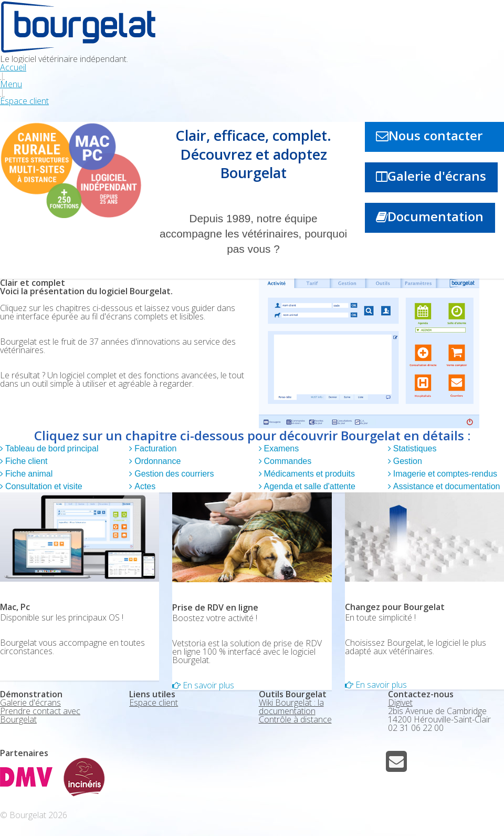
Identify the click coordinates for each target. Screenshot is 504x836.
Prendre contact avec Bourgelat (40, 715)
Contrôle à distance (295, 719)
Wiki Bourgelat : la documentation (291, 707)
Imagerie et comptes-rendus (444, 474)
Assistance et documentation (446, 487)
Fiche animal (28, 474)
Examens (281, 449)
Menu (11, 84)
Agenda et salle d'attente (309, 487)
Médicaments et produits (308, 474)
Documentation (435, 216)
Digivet (400, 703)
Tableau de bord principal (51, 449)
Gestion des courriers (173, 474)
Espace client (24, 101)
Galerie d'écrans (437, 176)
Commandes (287, 461)
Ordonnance (156, 461)
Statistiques (414, 449)
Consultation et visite (43, 487)
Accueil (13, 67)
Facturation (154, 449)
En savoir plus (207, 685)
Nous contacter (435, 135)
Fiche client (25, 461)
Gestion (407, 461)
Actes (144, 487)
